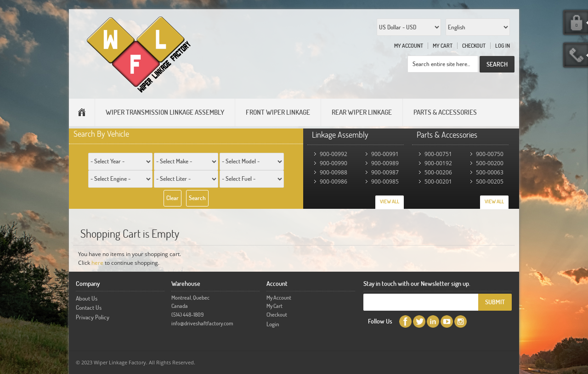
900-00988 (334, 172)
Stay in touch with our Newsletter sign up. (417, 283)
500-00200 (490, 163)
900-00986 (334, 181)
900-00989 (385, 163)
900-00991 (385, 154)
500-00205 (490, 181)
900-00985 (385, 181)
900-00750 (490, 154)
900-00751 (438, 154)
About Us (87, 298)
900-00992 (334, 154)
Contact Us (89, 307)
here (97, 263)
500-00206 (438, 172)
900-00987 (385, 172)
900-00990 (334, 163)
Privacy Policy (93, 317)
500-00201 (438, 181)
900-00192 (438, 163)
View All (390, 201)
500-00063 (490, 172)
